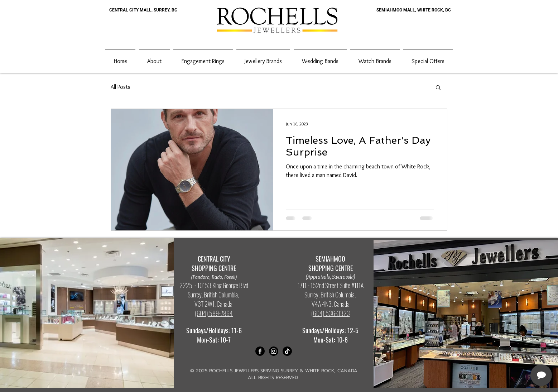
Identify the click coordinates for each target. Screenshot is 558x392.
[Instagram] (274, 351)
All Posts (121, 87)
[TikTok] (287, 351)
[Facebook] (260, 351)
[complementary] (506, 353)
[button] (438, 88)
